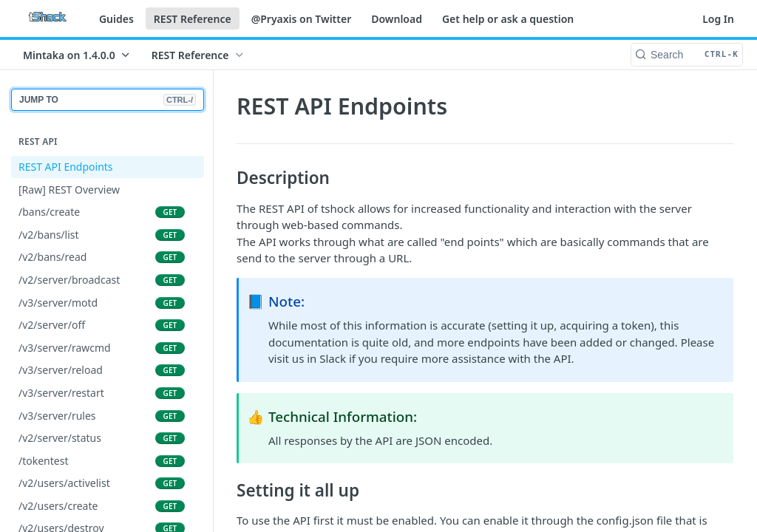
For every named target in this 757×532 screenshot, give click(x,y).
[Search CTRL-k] (687, 55)
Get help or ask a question (508, 19)
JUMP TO (108, 100)
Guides (116, 19)
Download (397, 19)
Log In (718, 19)
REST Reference (193, 19)
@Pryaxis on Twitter (302, 19)
